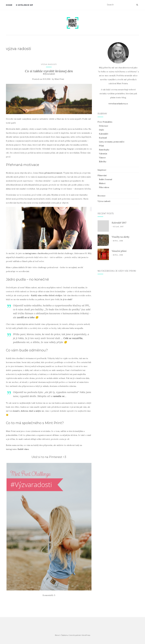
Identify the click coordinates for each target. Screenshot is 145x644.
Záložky (103, 162)
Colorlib (72, 635)
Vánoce (102, 158)
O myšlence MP (24, 5)
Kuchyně (103, 138)
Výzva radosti (49, 64)
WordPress (86, 635)
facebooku (43, 253)
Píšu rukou (104, 187)
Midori (102, 183)
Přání (101, 146)
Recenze (102, 196)
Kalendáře (104, 134)
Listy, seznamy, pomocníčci (112, 142)
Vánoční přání (119, 251)
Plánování (102, 175)
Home (9, 5)
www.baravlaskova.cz (118, 104)
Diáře (102, 130)
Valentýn (103, 154)
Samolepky (104, 150)
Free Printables (105, 122)
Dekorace (104, 126)
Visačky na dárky (121, 237)
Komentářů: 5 (49, 595)
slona (8, 189)
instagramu (31, 253)
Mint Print (59, 79)
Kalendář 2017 (119, 223)
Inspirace (102, 170)
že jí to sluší (66, 299)
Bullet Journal (105, 179)
